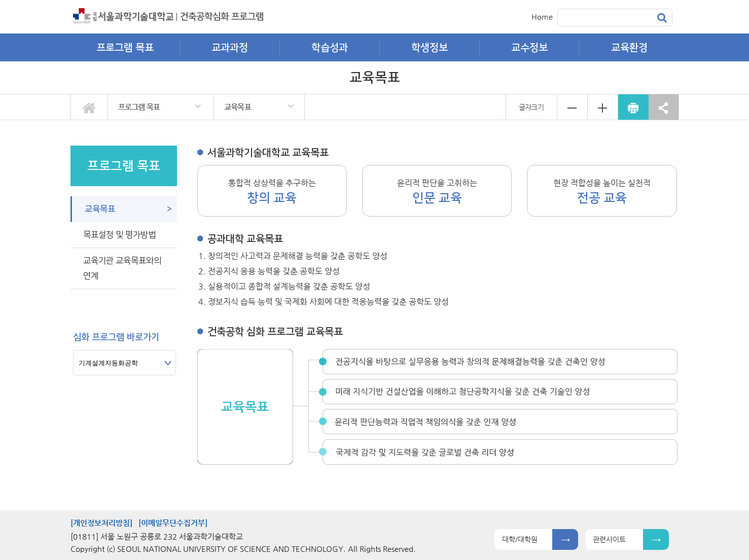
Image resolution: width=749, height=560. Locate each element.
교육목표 (238, 107)
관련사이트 (609, 539)
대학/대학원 (520, 539)
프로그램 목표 (139, 107)
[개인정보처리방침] (101, 523)
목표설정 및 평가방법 (119, 235)
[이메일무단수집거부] (173, 523)
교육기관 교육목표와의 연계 (122, 268)
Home (542, 16)
